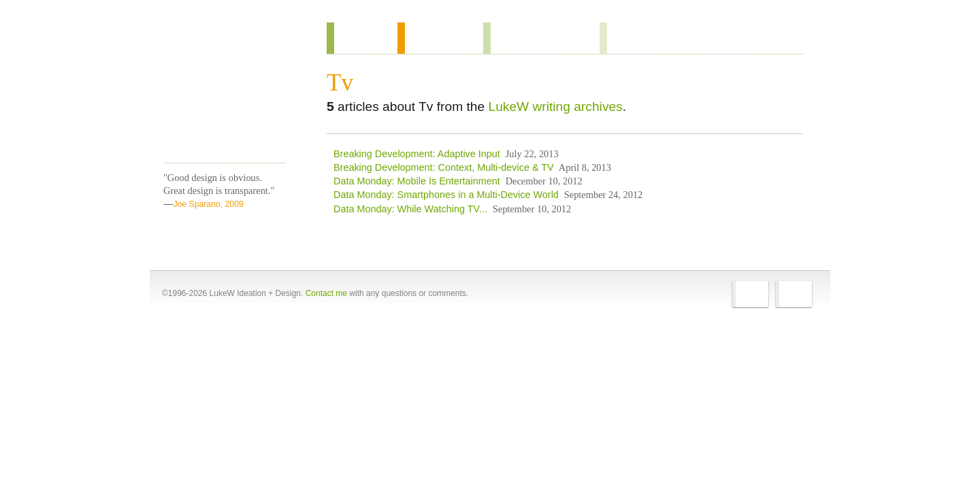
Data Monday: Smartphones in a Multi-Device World (446, 195)
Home (220, 40)
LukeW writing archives (555, 107)
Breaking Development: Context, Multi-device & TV (444, 167)
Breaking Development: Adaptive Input (417, 154)
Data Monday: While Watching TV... (410, 209)
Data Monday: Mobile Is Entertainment (417, 181)
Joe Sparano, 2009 (208, 204)
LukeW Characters (225, 114)
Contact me (326, 293)
